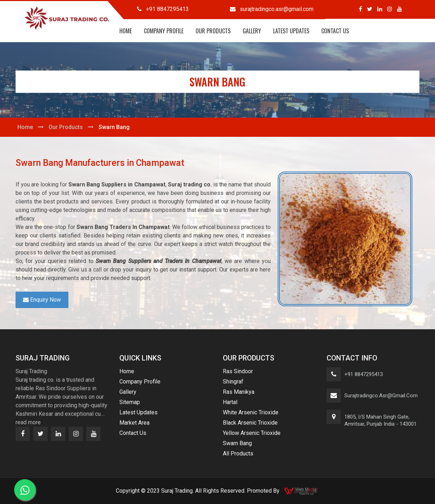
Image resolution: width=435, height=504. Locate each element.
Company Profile (164, 31)
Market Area (134, 423)
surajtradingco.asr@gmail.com (381, 396)
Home (126, 31)
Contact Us (335, 31)
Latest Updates (291, 31)
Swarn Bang (237, 443)
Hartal (230, 402)
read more (28, 422)
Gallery (252, 31)
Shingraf (233, 382)
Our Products (213, 31)
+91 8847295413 (364, 374)
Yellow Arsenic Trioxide (252, 433)
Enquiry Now (42, 300)
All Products (238, 453)
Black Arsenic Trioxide (250, 423)
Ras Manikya (239, 392)
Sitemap (130, 402)
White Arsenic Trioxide (251, 412)
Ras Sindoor (238, 371)
